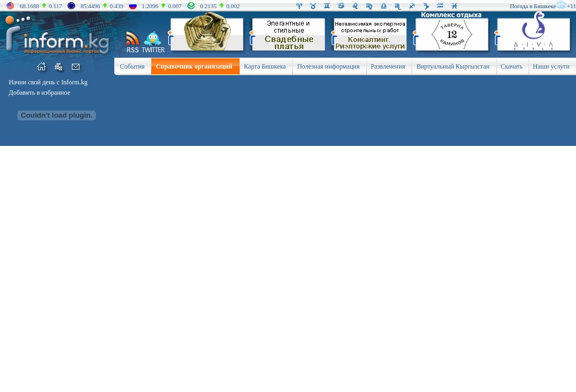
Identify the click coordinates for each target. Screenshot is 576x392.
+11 (571, 6)
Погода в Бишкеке (533, 6)
